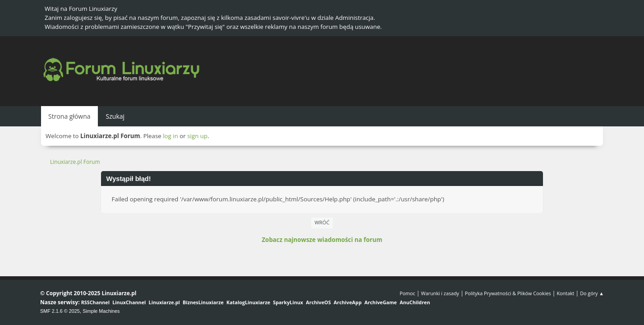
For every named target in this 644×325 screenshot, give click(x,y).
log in (170, 136)
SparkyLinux (288, 302)
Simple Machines (101, 311)
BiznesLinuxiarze (203, 302)
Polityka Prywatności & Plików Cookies (508, 293)
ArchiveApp (348, 302)
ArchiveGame (381, 302)
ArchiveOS (318, 302)
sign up (197, 136)
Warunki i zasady (440, 293)
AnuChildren (415, 302)
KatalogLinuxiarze (248, 302)
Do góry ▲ (592, 293)
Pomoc (407, 293)
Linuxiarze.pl (164, 302)
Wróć (322, 222)
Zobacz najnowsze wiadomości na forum (322, 240)
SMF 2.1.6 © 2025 (60, 311)
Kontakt (565, 293)
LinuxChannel (129, 302)
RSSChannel (95, 302)
